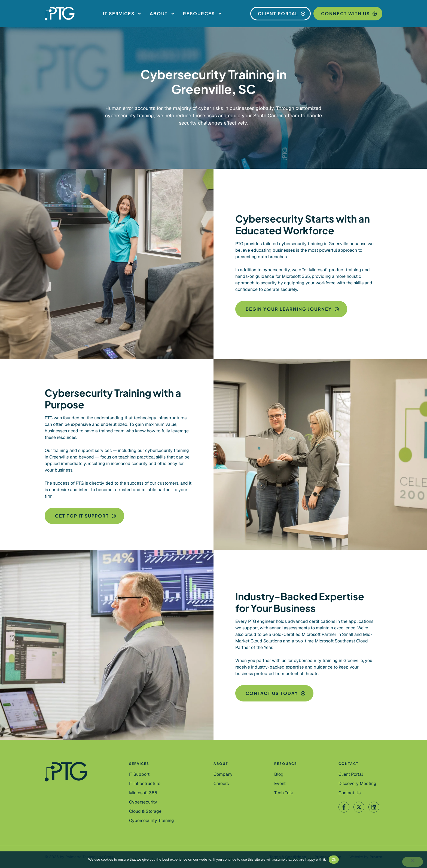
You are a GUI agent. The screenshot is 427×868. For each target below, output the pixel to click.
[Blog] (279, 774)
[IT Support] (139, 774)
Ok (334, 859)
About (162, 14)
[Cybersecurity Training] (152, 821)
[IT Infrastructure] (145, 784)
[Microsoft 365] (143, 793)
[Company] (223, 774)
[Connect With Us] (348, 14)
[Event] (280, 784)
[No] (413, 862)
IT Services (122, 14)
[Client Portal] (280, 14)
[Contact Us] (357, 784)
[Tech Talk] (284, 793)
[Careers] (221, 784)
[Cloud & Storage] (145, 811)
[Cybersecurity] (143, 802)
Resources (202, 14)
